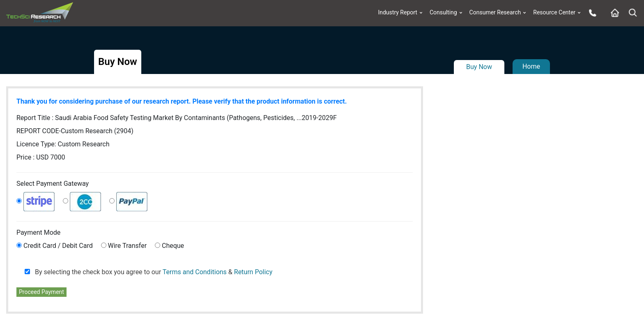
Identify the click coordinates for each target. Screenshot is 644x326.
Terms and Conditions (195, 272)
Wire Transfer (128, 246)
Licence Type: (63, 144)
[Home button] (613, 13)
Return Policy (253, 272)
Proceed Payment (41, 292)
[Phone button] (591, 13)
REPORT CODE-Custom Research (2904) (75, 131)
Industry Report (397, 13)
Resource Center (554, 13)
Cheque (173, 246)
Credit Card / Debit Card (58, 246)
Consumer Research (495, 13)
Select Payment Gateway (53, 184)
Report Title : (177, 118)
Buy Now (479, 67)
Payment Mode (38, 232)
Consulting (443, 13)
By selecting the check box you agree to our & (148, 272)
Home (531, 66)
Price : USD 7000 (41, 157)
